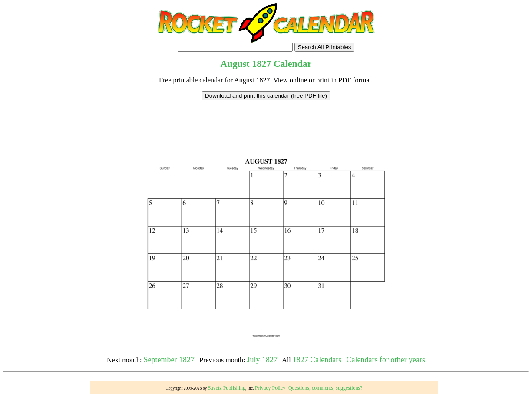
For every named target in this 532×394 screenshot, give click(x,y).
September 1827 (169, 360)
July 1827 (263, 360)
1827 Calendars (317, 360)
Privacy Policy (270, 388)
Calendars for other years (386, 360)
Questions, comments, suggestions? (325, 388)
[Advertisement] (266, 120)
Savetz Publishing (227, 388)
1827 (261, 64)
